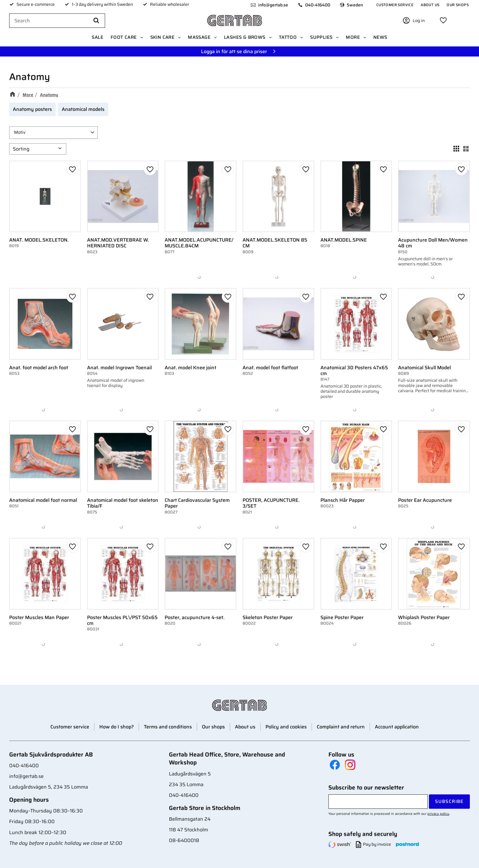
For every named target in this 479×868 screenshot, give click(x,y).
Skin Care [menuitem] (163, 37)
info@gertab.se (273, 5)
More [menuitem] (353, 37)
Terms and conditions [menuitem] (168, 727)
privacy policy (438, 814)
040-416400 (318, 5)
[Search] (96, 21)
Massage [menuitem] (199, 37)
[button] (443, 20)
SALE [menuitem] (97, 37)
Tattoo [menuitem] (288, 37)
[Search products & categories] (57, 21)
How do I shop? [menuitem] (117, 727)
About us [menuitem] (430, 5)
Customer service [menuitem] (395, 5)
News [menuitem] (380, 37)
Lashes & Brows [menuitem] (245, 37)
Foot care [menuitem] (124, 37)
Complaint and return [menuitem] (341, 727)
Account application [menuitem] (397, 727)
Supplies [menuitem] (321, 37)
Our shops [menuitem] (458, 5)
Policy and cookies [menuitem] (286, 727)
